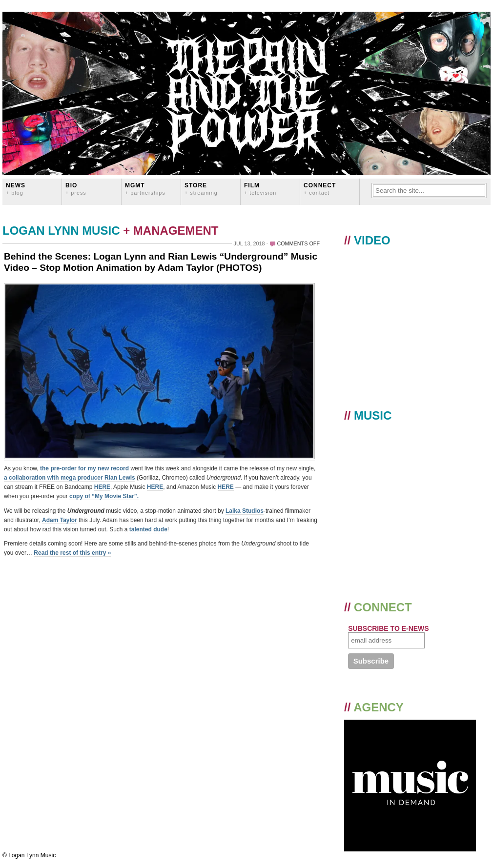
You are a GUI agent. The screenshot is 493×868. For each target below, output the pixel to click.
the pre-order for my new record (84, 468)
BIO (76, 189)
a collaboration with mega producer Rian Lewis (70, 478)
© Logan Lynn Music (29, 855)
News (16, 189)
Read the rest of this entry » (72, 553)
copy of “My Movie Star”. (104, 496)
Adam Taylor (60, 520)
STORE (201, 189)
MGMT (145, 189)
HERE (102, 487)
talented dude (148, 529)
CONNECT (320, 189)
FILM (260, 189)
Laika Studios (245, 511)
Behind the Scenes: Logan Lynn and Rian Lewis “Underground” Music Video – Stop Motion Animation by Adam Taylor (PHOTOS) (161, 262)
